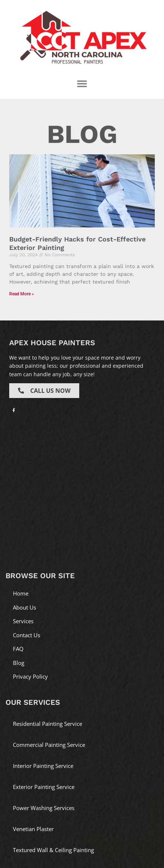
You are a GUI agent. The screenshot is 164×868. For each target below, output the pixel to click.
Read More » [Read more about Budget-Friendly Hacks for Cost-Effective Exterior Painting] (22, 294)
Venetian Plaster (33, 829)
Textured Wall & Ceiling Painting (53, 850)
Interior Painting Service (43, 766)
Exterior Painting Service (44, 787)
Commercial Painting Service (49, 745)
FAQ (18, 649)
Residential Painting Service (48, 724)
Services (23, 621)
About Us (25, 607)
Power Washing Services (44, 808)
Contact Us (27, 635)
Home (21, 593)
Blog (19, 663)
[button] (82, 84)
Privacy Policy (30, 676)
